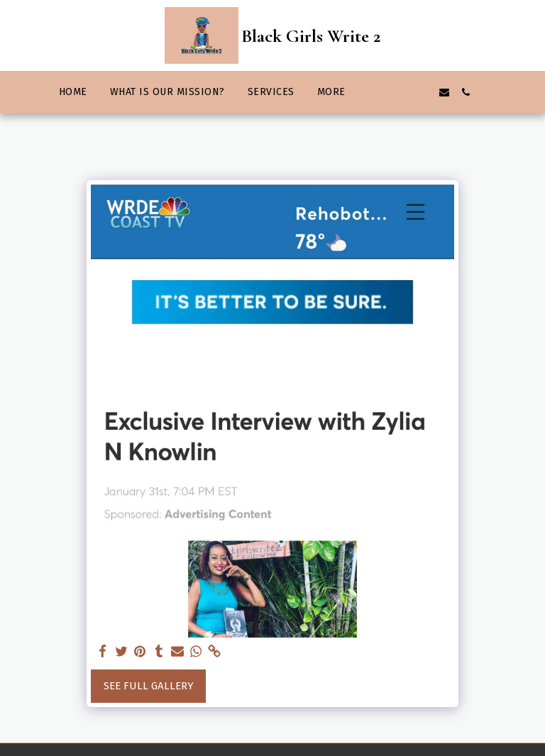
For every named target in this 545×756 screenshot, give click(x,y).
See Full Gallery (149, 686)
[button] (380, 92)
